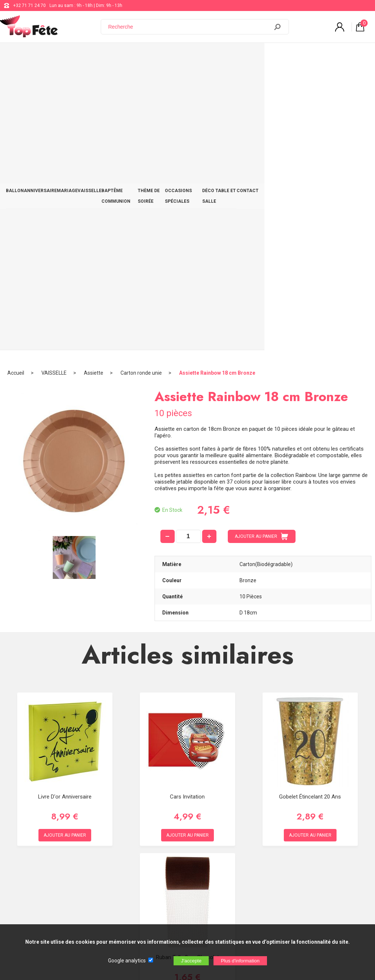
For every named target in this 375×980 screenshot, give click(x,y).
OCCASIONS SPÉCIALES (257, 56)
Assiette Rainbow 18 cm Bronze (217, 79)
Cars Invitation (187, 502)
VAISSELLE (111, 56)
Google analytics (127, 961)
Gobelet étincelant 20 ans (310, 502)
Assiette (94, 79)
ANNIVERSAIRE (49, 56)
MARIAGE (82, 56)
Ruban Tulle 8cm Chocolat (187, 663)
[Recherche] (189, 27)
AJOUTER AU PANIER (261, 242)
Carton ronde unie (141, 79)
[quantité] (188, 242)
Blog (188, 853)
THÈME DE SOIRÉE (205, 56)
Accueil (16, 79)
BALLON (18, 56)
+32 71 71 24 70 (29, 5)
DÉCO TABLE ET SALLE (314, 56)
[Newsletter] (121, 919)
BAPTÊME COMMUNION (154, 56)
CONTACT (355, 56)
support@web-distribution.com (215, 834)
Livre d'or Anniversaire (65, 502)
